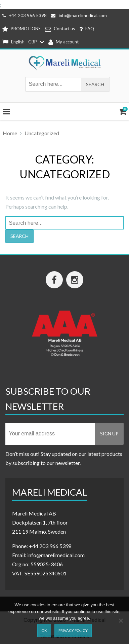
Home (10, 133)
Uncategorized (42, 133)
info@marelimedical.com (79, 15)
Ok (44, 630)
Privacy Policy (73, 630)
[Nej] (121, 620)
